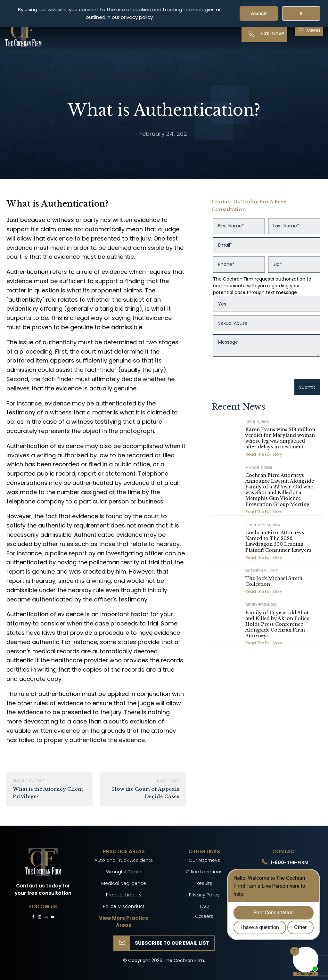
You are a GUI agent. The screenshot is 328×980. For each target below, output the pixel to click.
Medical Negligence (124, 883)
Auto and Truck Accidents (124, 860)
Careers (204, 916)
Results (204, 883)
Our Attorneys (204, 860)
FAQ (204, 906)
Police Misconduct (124, 906)
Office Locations (204, 872)
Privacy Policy (204, 895)
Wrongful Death (124, 872)
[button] (309, 30)
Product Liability (124, 895)
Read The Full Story (264, 454)
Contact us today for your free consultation (43, 889)
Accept (259, 13)
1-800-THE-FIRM (290, 862)
